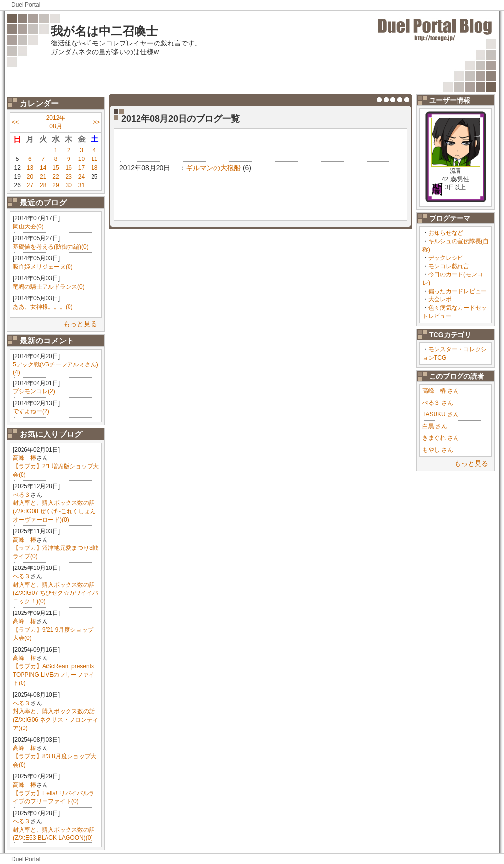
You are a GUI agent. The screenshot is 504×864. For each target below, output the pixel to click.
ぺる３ (22, 495)
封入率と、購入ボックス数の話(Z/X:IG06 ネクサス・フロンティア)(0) (56, 720)
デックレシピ (446, 258)
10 (81, 159)
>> (96, 122)
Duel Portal (26, 5)
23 (69, 177)
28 (43, 185)
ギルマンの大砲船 (213, 168)
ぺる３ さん (438, 403)
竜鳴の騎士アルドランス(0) (49, 287)
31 (81, 185)
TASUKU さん (441, 414)
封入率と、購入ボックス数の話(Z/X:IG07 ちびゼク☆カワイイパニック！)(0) (56, 593)
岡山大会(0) (28, 227)
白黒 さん (435, 426)
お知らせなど (446, 233)
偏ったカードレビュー (458, 291)
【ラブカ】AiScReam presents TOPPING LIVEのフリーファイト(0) (54, 675)
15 (56, 168)
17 (81, 168)
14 (43, 168)
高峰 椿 (24, 458)
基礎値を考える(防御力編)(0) (51, 247)
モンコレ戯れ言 (449, 266)
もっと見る (80, 324)
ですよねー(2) (31, 411)
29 (56, 185)
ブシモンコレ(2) (34, 391)
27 (30, 185)
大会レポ (440, 299)
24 (81, 177)
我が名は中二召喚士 (104, 31)
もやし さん (438, 450)
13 (30, 168)
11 (94, 159)
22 (56, 177)
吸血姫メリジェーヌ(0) (43, 267)
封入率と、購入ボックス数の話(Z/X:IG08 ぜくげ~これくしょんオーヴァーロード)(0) (54, 511)
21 (43, 177)
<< (15, 122)
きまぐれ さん (441, 438)
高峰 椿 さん (441, 391)
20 (30, 177)
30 (69, 185)
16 (69, 168)
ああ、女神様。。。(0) (43, 307)
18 (94, 168)
